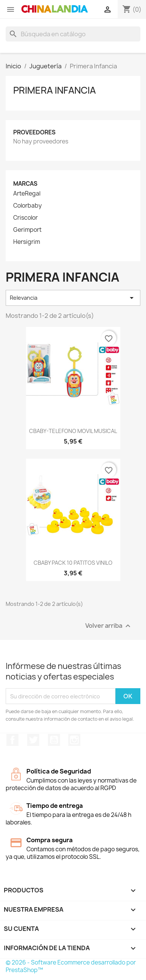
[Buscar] (73, 34)
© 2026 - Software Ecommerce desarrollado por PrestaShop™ (71, 966)
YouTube (54, 740)
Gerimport (27, 230)
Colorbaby (28, 206)
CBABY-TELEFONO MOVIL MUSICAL (73, 431)
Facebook (12, 740)
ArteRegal (27, 194)
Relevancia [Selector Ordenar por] (73, 298)
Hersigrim (27, 242)
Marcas (25, 184)
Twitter (33, 740)
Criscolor (25, 218)
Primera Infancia (55, 90)
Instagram (74, 740)
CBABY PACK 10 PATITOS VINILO (73, 563)
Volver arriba (109, 626)
